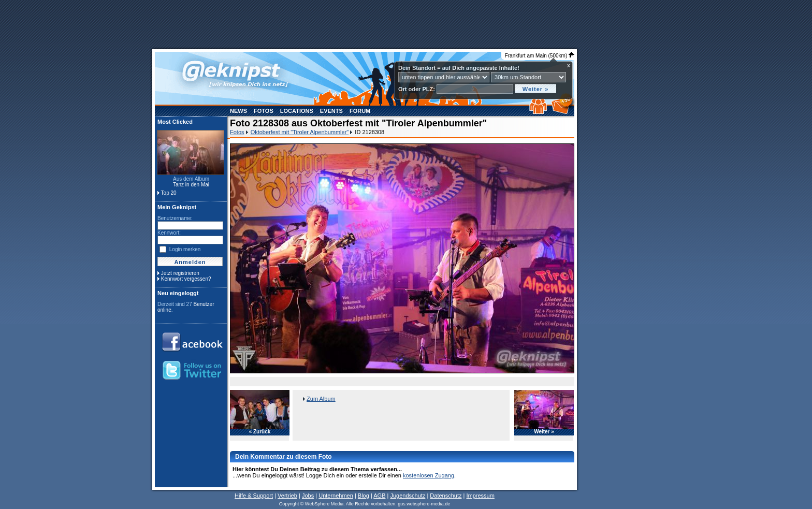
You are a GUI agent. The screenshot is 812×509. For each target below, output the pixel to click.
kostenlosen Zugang (429, 475)
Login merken (185, 249)
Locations (297, 111)
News (238, 111)
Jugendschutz (408, 496)
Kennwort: (169, 233)
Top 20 (169, 193)
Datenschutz (446, 496)
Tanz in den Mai (191, 185)
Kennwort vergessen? (186, 279)
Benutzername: (175, 218)
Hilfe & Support (254, 496)
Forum (360, 111)
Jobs (308, 496)
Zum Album (321, 399)
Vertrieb (287, 496)
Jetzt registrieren (180, 273)
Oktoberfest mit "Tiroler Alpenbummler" (300, 132)
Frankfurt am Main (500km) (540, 56)
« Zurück (260, 432)
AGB (379, 496)
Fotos (264, 111)
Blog (364, 496)
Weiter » (544, 432)
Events (331, 111)
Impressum (480, 496)
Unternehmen (336, 496)
